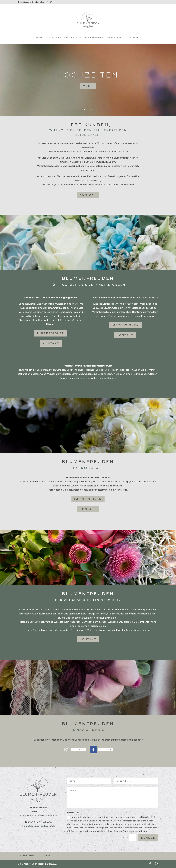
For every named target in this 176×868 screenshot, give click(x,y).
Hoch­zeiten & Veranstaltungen (64, 38)
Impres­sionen (51, 333)
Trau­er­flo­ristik (94, 38)
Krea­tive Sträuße (117, 38)
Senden (148, 838)
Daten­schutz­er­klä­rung (135, 831)
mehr (88, 86)
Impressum (47, 856)
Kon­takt (135, 38)
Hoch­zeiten (88, 75)
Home (39, 38)
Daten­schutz (27, 856)
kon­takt (88, 195)
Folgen (79, 749)
